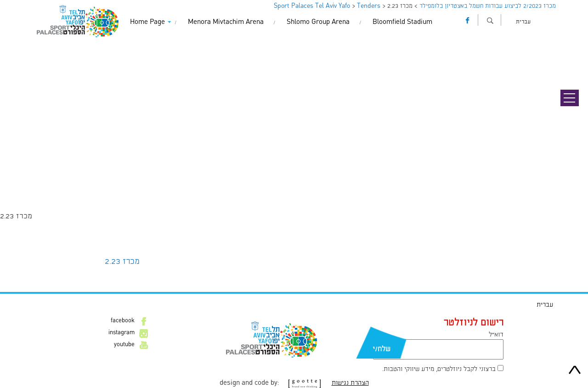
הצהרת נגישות (350, 383)
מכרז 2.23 (122, 262)
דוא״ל (496, 335)
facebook (123, 321)
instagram (122, 333)
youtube (124, 345)
